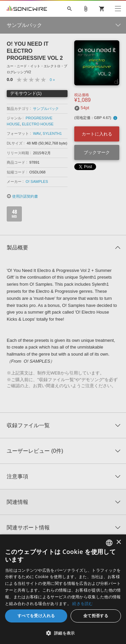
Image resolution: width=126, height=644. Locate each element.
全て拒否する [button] (96, 616)
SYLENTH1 (52, 133)
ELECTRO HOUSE (38, 124)
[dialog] (63, 589)
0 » (52, 80)
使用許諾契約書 (22, 196)
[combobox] (109, 543)
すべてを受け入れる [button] (36, 616)
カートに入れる (97, 134)
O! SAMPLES (37, 182)
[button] (63, 633)
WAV (37, 133)
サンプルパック (46, 109)
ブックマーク (97, 152)
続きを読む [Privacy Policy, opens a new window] (83, 603)
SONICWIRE (27, 9)
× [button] (118, 542)
